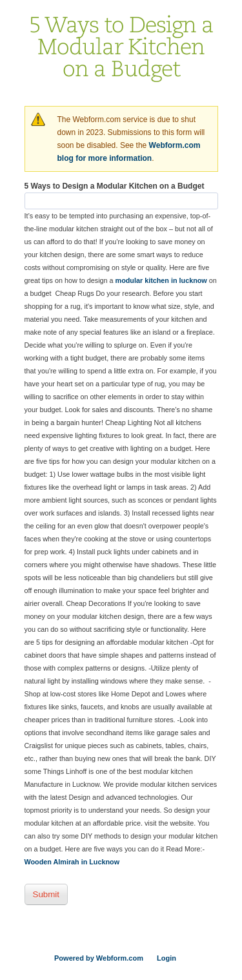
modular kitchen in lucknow (161, 280)
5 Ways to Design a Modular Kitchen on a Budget (115, 186)
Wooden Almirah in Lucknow (72, 862)
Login (166, 958)
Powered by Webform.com (99, 958)
